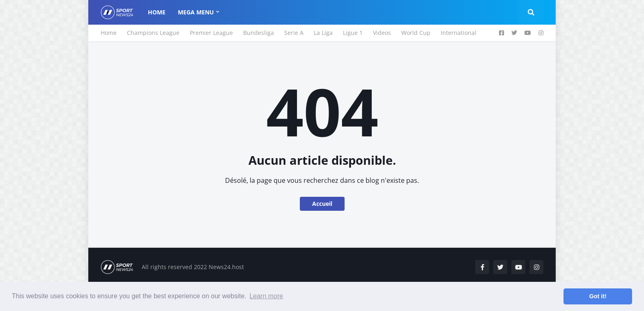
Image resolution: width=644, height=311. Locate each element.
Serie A (294, 33)
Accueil (322, 204)
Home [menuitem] (157, 12)
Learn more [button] (266, 296)
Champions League (153, 33)
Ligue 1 (353, 33)
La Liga (323, 33)
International (459, 33)
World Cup (416, 33)
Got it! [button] (598, 296)
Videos (382, 33)
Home (109, 33)
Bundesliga (259, 33)
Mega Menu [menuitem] (196, 12)
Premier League (211, 33)
